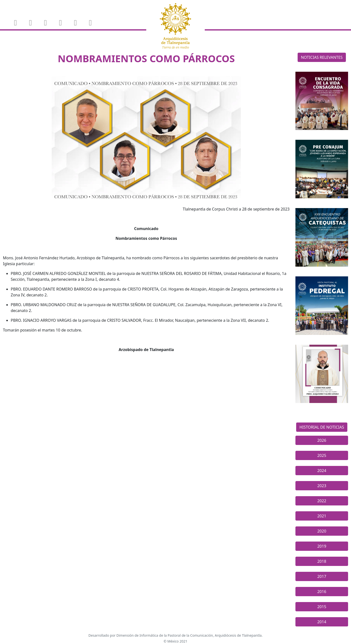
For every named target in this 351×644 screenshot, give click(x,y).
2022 (322, 501)
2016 (322, 592)
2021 (322, 516)
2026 (322, 440)
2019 (322, 546)
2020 (322, 531)
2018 (322, 561)
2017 (322, 576)
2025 (322, 455)
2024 (322, 471)
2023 (322, 486)
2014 (322, 622)
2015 (322, 607)
